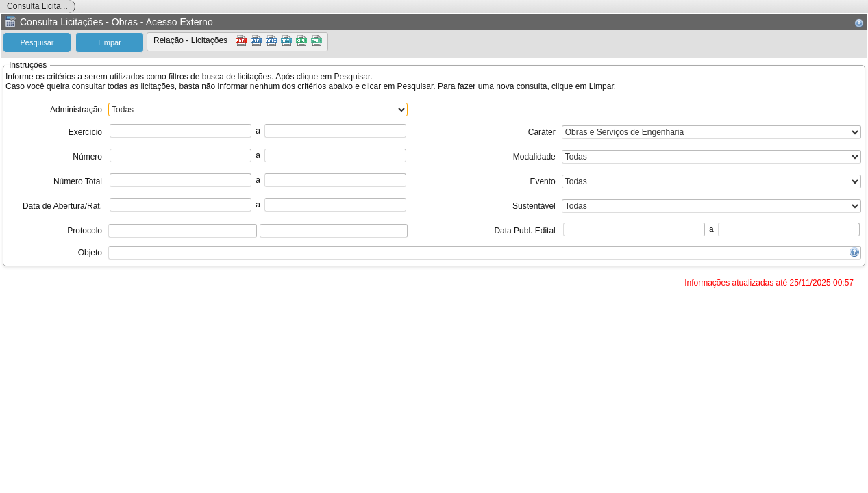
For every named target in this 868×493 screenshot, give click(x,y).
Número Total (78, 181)
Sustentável (534, 206)
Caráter (542, 132)
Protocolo (85, 231)
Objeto (90, 253)
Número (87, 157)
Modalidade (534, 157)
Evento (542, 181)
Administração (76, 110)
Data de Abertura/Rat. (62, 206)
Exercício (85, 132)
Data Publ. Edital (524, 231)
